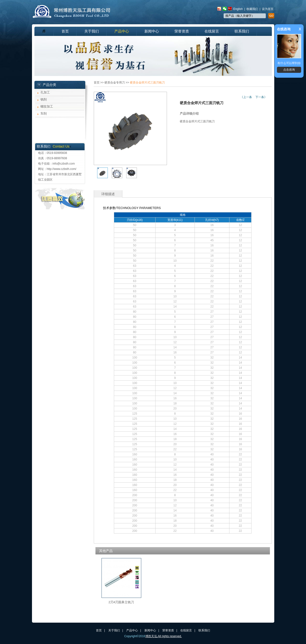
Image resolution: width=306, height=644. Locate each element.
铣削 (44, 99)
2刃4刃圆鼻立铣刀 (121, 602)
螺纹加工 (47, 106)
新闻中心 (152, 31)
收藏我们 (252, 9)
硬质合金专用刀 (115, 83)
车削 (44, 113)
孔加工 (45, 92)
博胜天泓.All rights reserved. (164, 636)
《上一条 (246, 97)
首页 (65, 31)
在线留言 (212, 31)
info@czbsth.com (64, 164)
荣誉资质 (182, 31)
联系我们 (242, 31)
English (238, 9)
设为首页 (268, 9)
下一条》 (261, 97)
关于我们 (92, 31)
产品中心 (122, 31)
